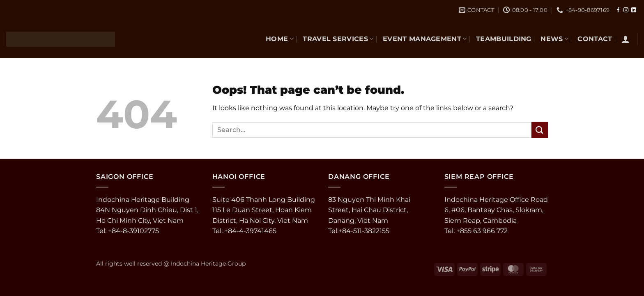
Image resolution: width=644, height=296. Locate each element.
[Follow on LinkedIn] (634, 10)
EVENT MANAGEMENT (425, 39)
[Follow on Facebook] (618, 10)
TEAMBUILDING (504, 39)
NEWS (554, 39)
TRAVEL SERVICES (338, 39)
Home (280, 39)
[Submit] (540, 130)
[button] (626, 39)
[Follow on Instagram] (626, 10)
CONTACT (595, 39)
